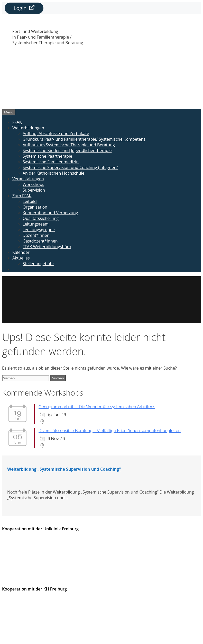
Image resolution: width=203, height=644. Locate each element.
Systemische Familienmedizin (51, 162)
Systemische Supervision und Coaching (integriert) (70, 167)
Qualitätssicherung (41, 218)
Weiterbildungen (28, 128)
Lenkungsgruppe (39, 230)
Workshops (33, 184)
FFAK (17, 122)
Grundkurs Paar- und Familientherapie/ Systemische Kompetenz (84, 139)
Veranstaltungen (28, 179)
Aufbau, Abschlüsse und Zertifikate (56, 133)
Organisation (35, 207)
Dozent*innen (36, 235)
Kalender (21, 252)
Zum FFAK (22, 196)
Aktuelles (21, 258)
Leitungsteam (36, 224)
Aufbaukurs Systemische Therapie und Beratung (69, 145)
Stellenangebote (38, 264)
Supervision (34, 190)
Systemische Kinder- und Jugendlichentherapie (67, 150)
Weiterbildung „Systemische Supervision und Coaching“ (64, 469)
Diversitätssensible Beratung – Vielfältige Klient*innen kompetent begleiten (110, 431)
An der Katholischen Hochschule (53, 173)
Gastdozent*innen (40, 241)
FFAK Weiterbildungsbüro (47, 247)
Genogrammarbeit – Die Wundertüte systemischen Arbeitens (97, 407)
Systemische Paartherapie (47, 156)
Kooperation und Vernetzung (50, 213)
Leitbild (30, 201)
